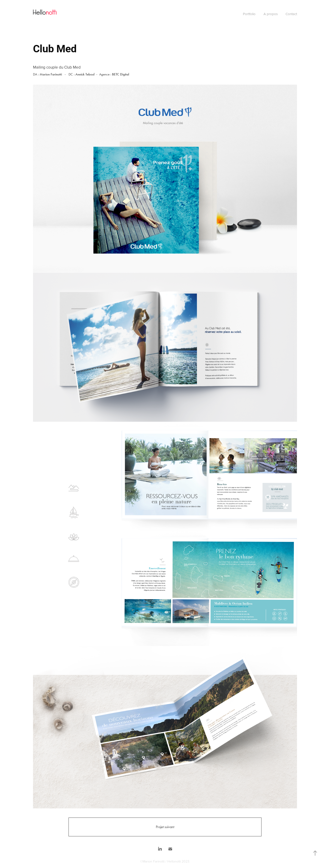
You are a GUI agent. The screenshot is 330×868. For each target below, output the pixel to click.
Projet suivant (165, 827)
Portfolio (249, 14)
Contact (291, 14)
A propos (271, 14)
